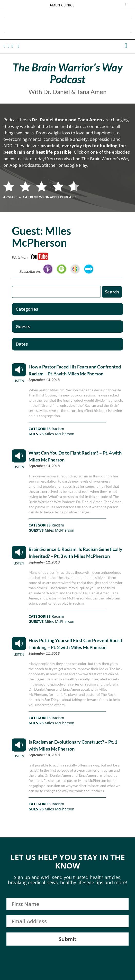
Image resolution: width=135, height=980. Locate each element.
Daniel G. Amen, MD (68, 24)
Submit (67, 939)
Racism (58, 429)
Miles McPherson (60, 434)
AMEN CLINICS (62, 5)
